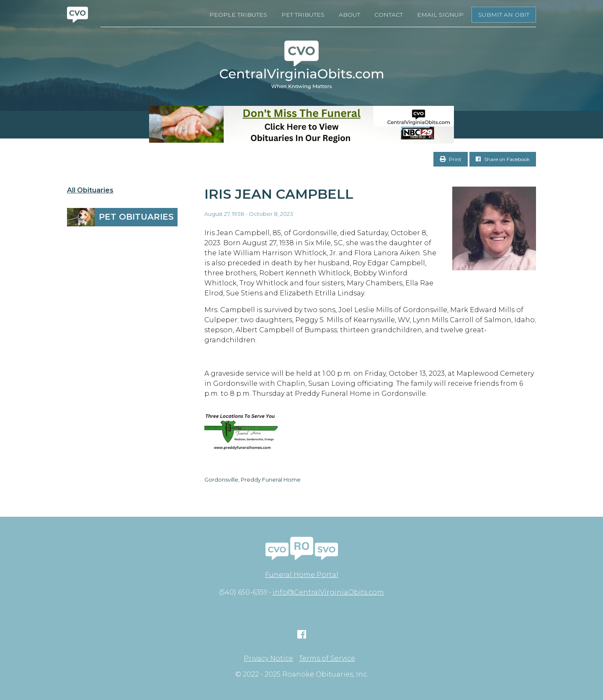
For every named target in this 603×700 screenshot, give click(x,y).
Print (451, 159)
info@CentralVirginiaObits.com (328, 592)
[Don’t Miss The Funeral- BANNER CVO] (301, 125)
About (349, 15)
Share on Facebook (503, 159)
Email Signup (440, 15)
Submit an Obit (504, 15)
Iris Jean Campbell (279, 194)
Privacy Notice (268, 659)
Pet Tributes (303, 15)
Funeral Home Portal (302, 575)
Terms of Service (327, 659)
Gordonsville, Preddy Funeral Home (253, 479)
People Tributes (238, 15)
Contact (389, 15)
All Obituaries (90, 190)
